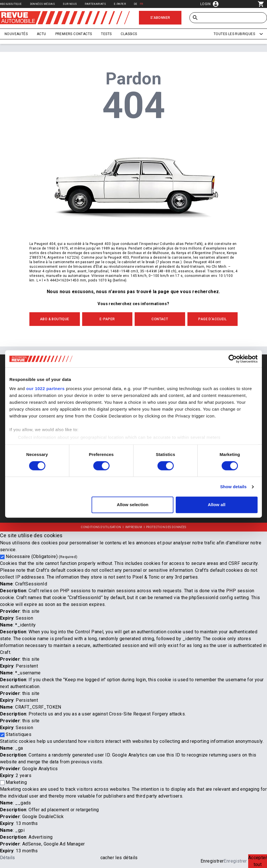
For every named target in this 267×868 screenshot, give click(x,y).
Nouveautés (16, 34)
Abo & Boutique (11, 4)
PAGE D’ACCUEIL (212, 319)
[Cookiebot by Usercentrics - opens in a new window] (233, 359)
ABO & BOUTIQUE (55, 319)
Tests (106, 34)
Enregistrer (212, 861)
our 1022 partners (45, 389)
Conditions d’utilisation (101, 527)
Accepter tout (258, 861)
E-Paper (120, 4)
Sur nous (70, 4)
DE (136, 4)
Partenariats (95, 4)
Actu (42, 34)
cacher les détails (119, 858)
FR (141, 4)
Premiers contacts (74, 34)
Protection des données (166, 527)
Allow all (217, 505)
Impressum (134, 527)
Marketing (16, 782)
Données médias (43, 4)
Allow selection (133, 505)
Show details (233, 487)
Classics (129, 34)
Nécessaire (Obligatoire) (42, 556)
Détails (8, 858)
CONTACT (160, 319)
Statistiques (19, 734)
